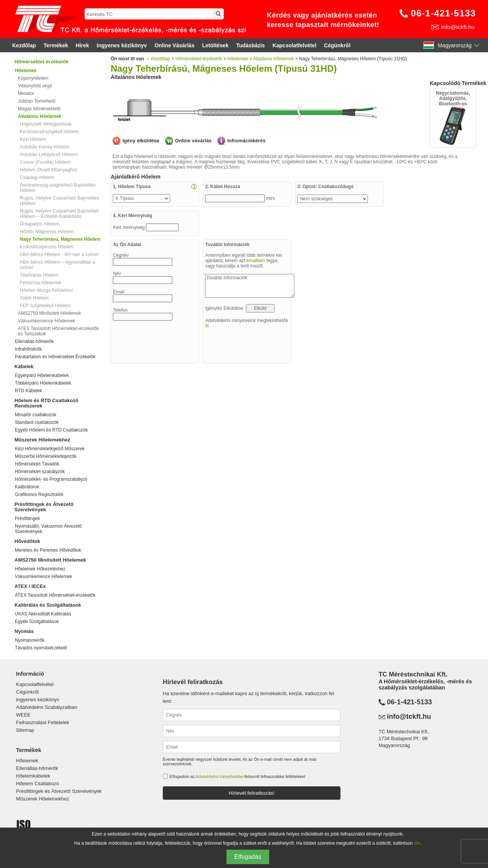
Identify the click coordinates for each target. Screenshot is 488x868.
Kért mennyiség (129, 227)
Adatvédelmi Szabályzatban (47, 707)
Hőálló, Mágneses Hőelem (47, 232)
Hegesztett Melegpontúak (46, 124)
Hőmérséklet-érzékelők (42, 62)
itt (207, 326)
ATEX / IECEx (30, 586)
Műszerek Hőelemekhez (42, 440)
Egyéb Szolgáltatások (37, 622)
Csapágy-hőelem (37, 177)
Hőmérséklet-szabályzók (40, 472)
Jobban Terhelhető (37, 101)
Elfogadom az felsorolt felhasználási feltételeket (238, 776)
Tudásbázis (250, 45)
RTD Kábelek (28, 391)
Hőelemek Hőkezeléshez (40, 569)
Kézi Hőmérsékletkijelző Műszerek (50, 449)
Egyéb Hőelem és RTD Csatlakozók (51, 430)
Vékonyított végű (35, 86)
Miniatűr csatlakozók (36, 415)
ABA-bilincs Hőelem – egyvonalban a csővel (57, 265)
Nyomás (24, 631)
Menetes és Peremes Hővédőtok (48, 550)
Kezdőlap (24, 45)
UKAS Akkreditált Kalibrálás (43, 614)
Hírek (83, 45)
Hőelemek (238, 59)
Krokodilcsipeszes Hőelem (47, 247)
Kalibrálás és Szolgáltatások (48, 605)
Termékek (56, 45)
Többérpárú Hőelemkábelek (43, 383)
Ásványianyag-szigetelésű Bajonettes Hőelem (58, 188)
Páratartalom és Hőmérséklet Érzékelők (55, 357)
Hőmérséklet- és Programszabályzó (51, 479)
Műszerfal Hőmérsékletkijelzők (46, 456)
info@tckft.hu (458, 27)
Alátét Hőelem (34, 298)
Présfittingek (27, 519)
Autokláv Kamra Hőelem (44, 147)
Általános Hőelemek (274, 59)
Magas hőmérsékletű (39, 109)
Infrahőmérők (28, 349)
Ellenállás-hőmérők (34, 341)
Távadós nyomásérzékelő (41, 648)
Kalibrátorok (27, 487)
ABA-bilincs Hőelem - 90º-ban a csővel (59, 254)
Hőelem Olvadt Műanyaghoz (49, 170)
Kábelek (24, 366)
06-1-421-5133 (443, 13)
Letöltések (215, 45)
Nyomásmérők (30, 640)
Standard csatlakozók (37, 422)
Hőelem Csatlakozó (38, 783)
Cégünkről (337, 45)
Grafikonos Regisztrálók (39, 494)
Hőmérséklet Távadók (37, 464)
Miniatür (26, 93)
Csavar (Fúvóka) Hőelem (45, 162)
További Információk (250, 286)
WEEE (23, 715)
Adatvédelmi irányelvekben (220, 776)
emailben (256, 261)
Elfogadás (248, 857)
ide (417, 843)
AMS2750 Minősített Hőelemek (49, 313)
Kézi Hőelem (33, 139)
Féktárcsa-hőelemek (41, 283)
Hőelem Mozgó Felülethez (46, 290)
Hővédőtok (27, 541)
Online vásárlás (193, 141)
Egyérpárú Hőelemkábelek (42, 375)
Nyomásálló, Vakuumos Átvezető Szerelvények (48, 529)
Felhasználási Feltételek (43, 722)
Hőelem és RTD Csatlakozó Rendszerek (47, 403)
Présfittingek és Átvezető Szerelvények (44, 507)
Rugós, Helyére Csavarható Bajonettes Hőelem (59, 201)
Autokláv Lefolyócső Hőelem (49, 155)
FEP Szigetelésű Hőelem (45, 306)
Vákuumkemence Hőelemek (47, 321)
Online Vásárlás (174, 45)
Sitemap (25, 730)
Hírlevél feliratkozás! (252, 793)
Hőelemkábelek (33, 776)
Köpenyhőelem (33, 78)
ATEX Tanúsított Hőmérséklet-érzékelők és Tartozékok (58, 331)
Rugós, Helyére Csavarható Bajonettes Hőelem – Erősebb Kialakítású (59, 214)
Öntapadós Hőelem (39, 224)
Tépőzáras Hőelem (39, 275)
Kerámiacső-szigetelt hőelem (49, 132)
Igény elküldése (141, 141)
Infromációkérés (246, 141)
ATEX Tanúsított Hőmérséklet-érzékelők (55, 595)
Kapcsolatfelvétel (295, 45)
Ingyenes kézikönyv (122, 45)
